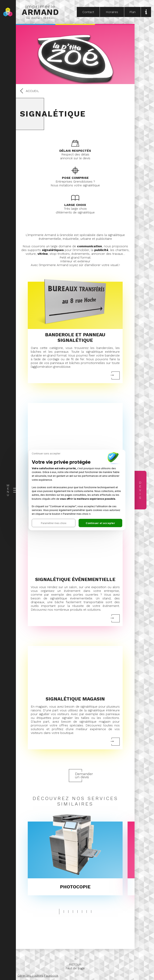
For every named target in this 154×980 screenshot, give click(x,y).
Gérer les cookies (30, 976)
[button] (54, 523)
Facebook (51, 976)
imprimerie (40, 12)
